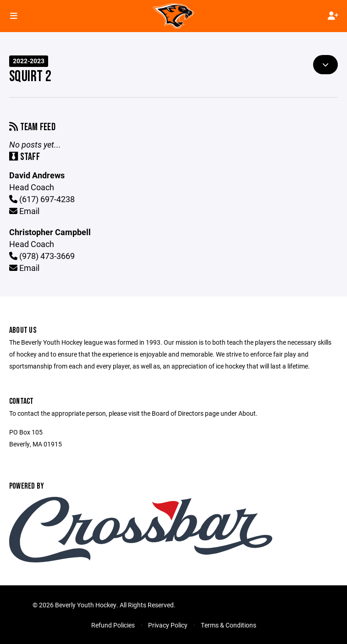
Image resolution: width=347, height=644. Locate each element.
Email (24, 211)
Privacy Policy (168, 625)
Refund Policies (113, 625)
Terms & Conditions (229, 625)
